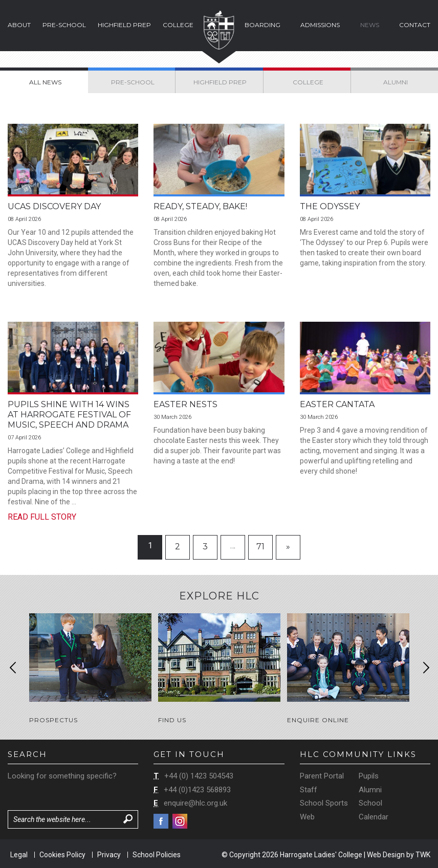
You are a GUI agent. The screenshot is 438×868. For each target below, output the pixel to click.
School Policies (157, 854)
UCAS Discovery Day (54, 206)
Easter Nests (185, 404)
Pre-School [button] (64, 25)
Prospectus (53, 720)
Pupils (369, 775)
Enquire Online (318, 720)
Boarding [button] (262, 25)
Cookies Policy (62, 854)
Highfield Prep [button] (124, 25)
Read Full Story (42, 517)
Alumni (370, 789)
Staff (309, 789)
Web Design (386, 854)
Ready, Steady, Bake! (200, 206)
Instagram (180, 820)
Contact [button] (415, 25)
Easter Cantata (337, 404)
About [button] (19, 25)
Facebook (161, 820)
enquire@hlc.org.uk (195, 803)
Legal (19, 854)
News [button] (370, 25)
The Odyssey (330, 206)
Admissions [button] (320, 25)
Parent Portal (322, 775)
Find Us (172, 720)
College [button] (178, 25)
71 (260, 547)
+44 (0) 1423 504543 (199, 775)
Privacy (109, 854)
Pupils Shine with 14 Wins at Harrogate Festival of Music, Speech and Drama (69, 415)
